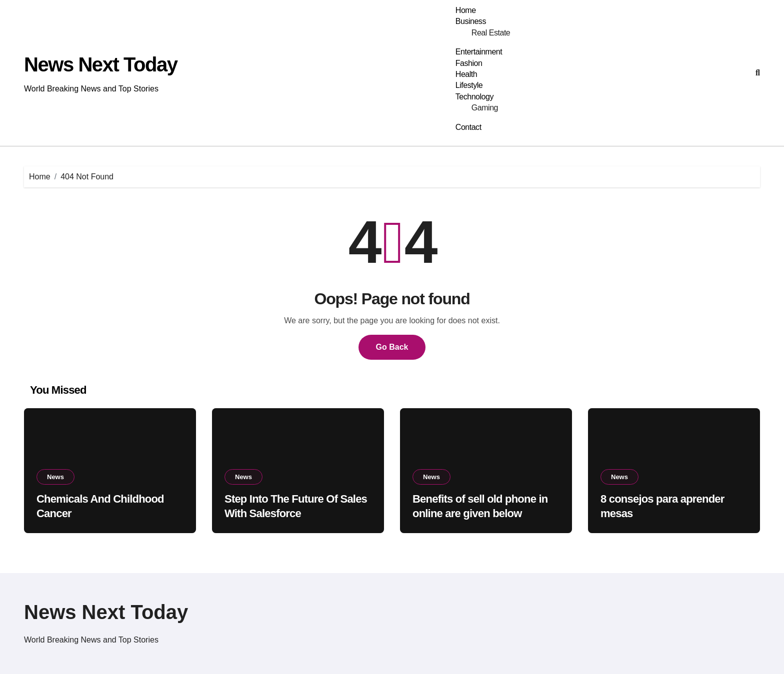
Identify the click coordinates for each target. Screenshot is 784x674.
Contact (468, 127)
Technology (474, 97)
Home (466, 10)
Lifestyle (469, 85)
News (55, 477)
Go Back (392, 347)
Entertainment (479, 52)
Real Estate (491, 33)
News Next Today (101, 64)
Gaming (485, 108)
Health (466, 74)
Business (471, 21)
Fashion (469, 63)
